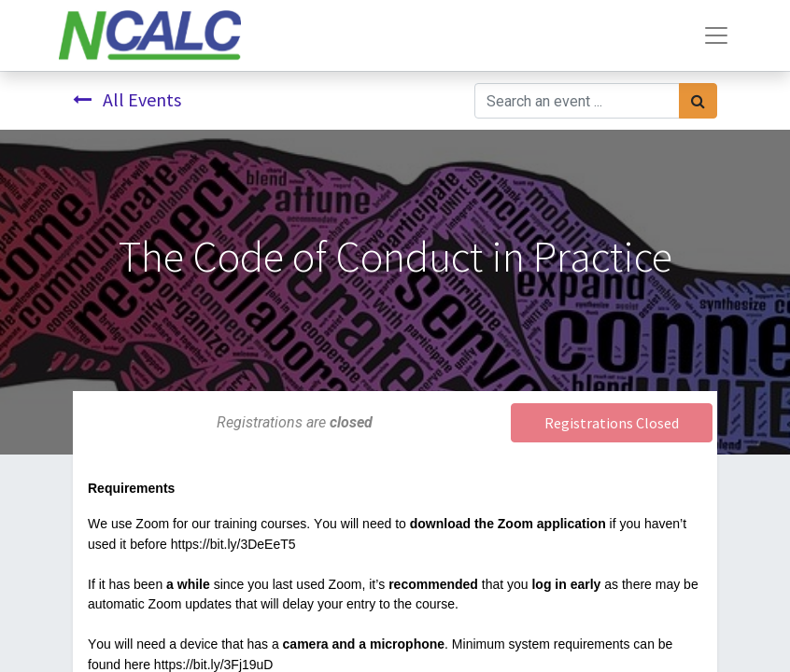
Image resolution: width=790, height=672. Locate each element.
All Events (127, 99)
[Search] (698, 101)
